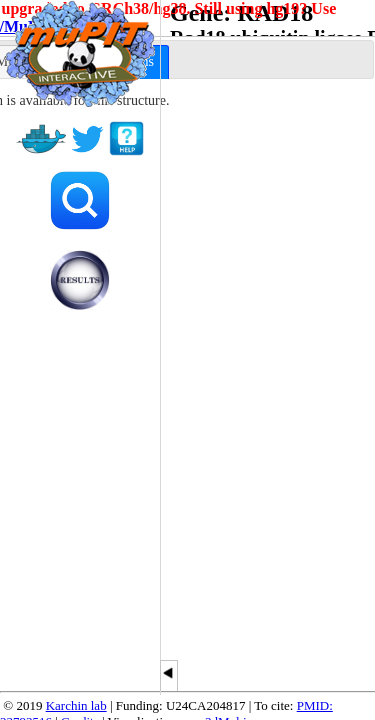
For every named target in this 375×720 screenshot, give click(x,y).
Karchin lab (76, 705)
